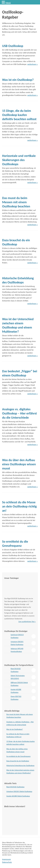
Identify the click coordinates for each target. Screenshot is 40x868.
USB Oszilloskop (13, 46)
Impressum (6, 859)
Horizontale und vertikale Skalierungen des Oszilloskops (19, 160)
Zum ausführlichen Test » (27, 622)
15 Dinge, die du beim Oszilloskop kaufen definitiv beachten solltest (19, 115)
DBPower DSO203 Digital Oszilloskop (19, 684)
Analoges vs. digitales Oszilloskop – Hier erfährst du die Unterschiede (19, 413)
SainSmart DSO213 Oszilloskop (17, 636)
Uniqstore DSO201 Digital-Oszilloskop (17, 643)
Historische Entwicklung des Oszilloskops (20, 766)
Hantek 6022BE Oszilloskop (16, 691)
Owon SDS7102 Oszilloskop (16, 698)
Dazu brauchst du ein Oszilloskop (18, 761)
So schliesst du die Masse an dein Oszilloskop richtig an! (19, 506)
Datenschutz (7, 862)
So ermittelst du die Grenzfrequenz (18, 756)
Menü (8, 3)
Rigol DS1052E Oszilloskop (16, 670)
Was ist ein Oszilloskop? (18, 80)
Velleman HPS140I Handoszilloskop (17, 650)
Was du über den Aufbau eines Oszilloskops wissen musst (19, 464)
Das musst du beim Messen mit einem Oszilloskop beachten (16, 202)
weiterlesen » (33, 64)
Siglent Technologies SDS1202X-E (18, 677)
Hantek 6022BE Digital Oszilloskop (18, 796)
